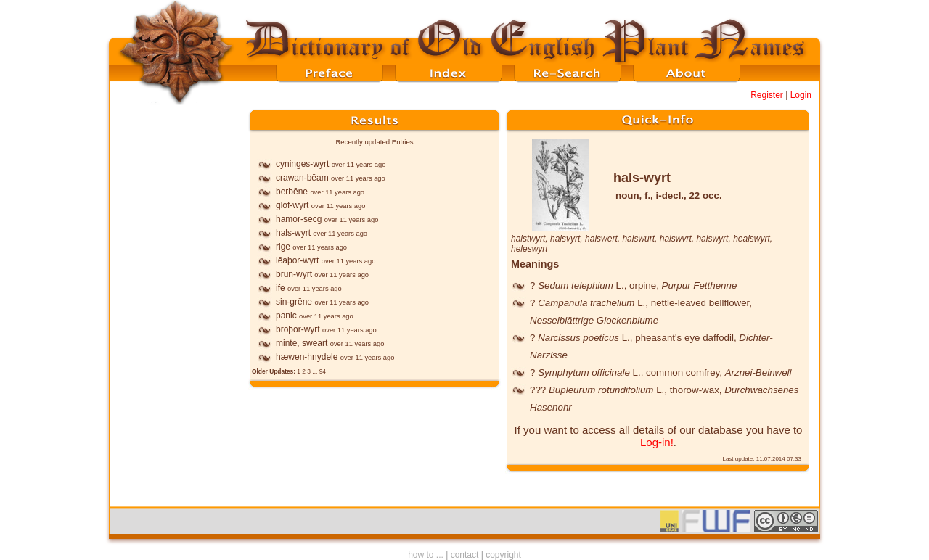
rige (283, 247)
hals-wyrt (293, 233)
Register (767, 95)
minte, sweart (302, 343)
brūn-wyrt (294, 274)
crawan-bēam (302, 178)
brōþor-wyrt (298, 329)
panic (286, 316)
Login (801, 95)
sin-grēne (294, 302)
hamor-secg (299, 219)
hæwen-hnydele (307, 357)
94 (323, 371)
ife (281, 288)
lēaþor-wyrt (297, 260)
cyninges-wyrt (302, 164)
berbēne (292, 192)
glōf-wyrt (292, 205)
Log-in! (657, 442)
